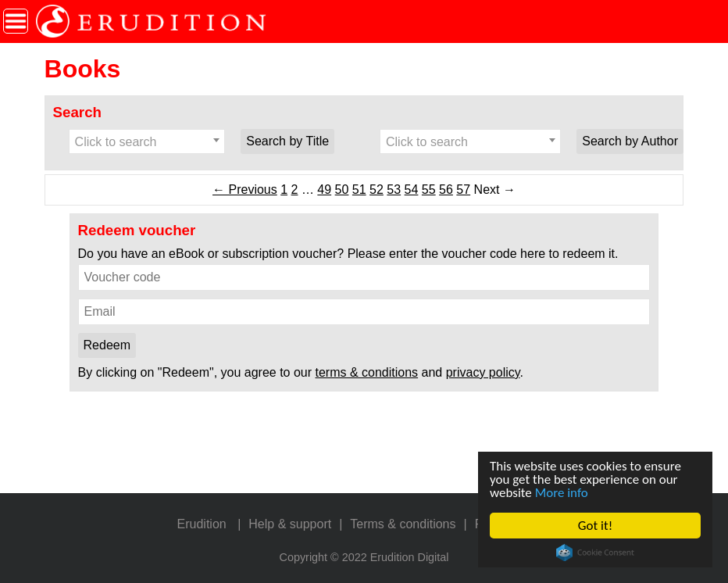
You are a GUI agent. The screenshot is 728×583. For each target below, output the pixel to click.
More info (562, 493)
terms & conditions (367, 372)
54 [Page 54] (412, 190)
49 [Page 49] (324, 190)
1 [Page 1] (284, 190)
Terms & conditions (403, 524)
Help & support (290, 524)
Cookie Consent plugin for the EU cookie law (595, 553)
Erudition (202, 524)
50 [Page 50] (342, 190)
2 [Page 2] (295, 190)
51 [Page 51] (359, 190)
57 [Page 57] (463, 190)
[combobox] (147, 141)
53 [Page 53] (394, 190)
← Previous (245, 190)
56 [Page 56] (446, 190)
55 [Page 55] (429, 190)
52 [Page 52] (376, 190)
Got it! (595, 526)
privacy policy (483, 372)
